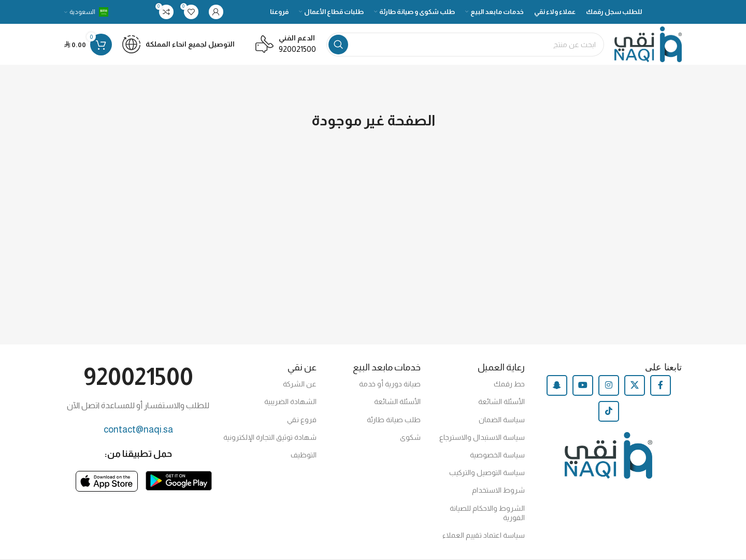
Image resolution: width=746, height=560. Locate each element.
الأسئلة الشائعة (501, 403)
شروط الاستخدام (498, 491)
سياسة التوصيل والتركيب (487, 473)
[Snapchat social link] (557, 386)
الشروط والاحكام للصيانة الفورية (487, 514)
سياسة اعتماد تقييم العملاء (484, 536)
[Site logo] (647, 44)
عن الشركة (300, 385)
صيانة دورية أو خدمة (390, 385)
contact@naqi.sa (138, 430)
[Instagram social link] (609, 386)
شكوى (410, 438)
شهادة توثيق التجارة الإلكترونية (270, 438)
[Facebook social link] (661, 386)
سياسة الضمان (502, 421)
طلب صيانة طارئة (394, 421)
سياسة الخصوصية (497, 456)
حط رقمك (509, 385)
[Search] (464, 45)
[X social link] (635, 386)
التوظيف (304, 456)
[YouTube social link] (583, 386)
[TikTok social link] (609, 412)
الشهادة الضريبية (290, 403)
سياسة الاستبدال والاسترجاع (482, 438)
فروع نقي (302, 421)
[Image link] (179, 481)
